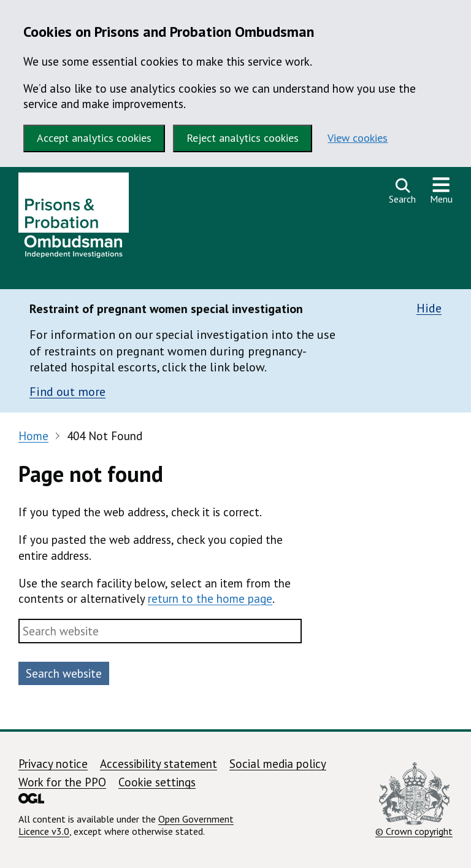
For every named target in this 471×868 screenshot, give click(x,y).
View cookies (358, 138)
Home (33, 436)
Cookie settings (157, 782)
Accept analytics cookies (94, 138)
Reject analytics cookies (243, 138)
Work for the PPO (62, 782)
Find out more (67, 392)
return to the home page (210, 599)
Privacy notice (53, 764)
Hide (429, 308)
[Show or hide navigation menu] (441, 191)
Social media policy (278, 764)
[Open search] (402, 191)
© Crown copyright (414, 800)
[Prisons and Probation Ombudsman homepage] (74, 219)
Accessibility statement (159, 764)
